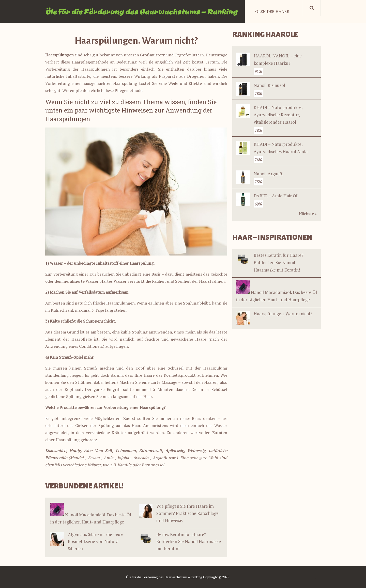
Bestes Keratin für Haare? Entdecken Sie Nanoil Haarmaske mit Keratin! (189, 541)
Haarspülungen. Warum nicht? (274, 314)
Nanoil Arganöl (269, 174)
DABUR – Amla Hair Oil (276, 196)
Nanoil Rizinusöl (269, 85)
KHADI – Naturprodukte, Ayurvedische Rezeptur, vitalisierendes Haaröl (278, 115)
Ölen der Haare (272, 11)
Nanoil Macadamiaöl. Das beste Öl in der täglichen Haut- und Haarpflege (277, 291)
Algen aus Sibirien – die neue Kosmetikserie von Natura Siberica (95, 541)
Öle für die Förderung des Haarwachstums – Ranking (141, 11)
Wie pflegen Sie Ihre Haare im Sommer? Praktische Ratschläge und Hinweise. (187, 513)
